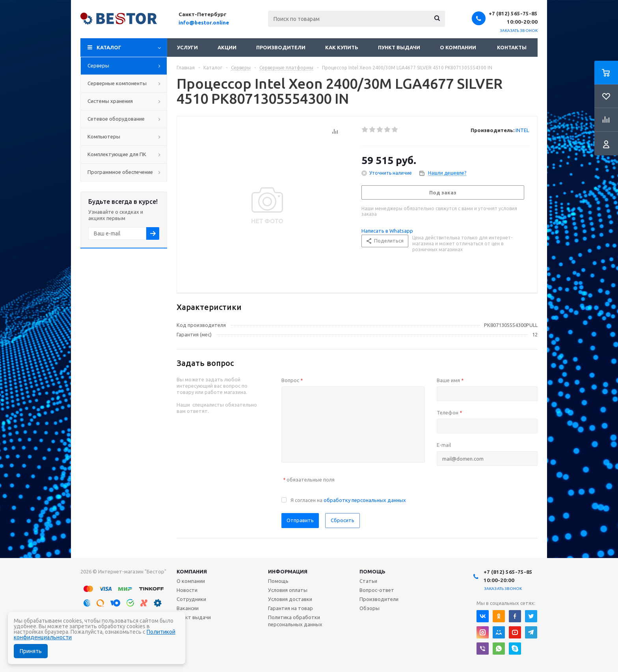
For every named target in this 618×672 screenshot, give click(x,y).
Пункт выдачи (399, 47)
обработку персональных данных (365, 500)
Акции (227, 47)
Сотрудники (191, 599)
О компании (458, 47)
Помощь (372, 571)
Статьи (368, 581)
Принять (31, 651)
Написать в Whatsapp (387, 231)
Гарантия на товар (290, 608)
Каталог (109, 47)
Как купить (342, 47)
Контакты (512, 47)
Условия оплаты (288, 590)
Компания (192, 571)
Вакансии (188, 608)
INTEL (522, 130)
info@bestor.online (204, 22)
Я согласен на (348, 500)
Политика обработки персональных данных (295, 621)
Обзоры (369, 608)
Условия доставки (290, 599)
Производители (281, 47)
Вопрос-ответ (377, 590)
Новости (187, 590)
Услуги (187, 47)
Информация (288, 571)
